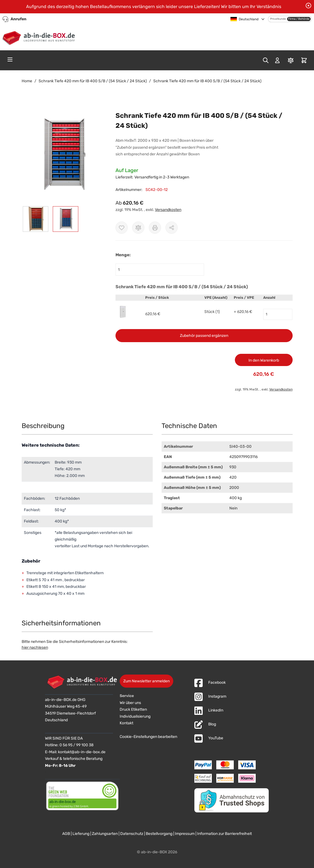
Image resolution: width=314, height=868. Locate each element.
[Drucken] (155, 228)
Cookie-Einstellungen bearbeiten (148, 737)
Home (27, 81)
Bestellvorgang (159, 834)
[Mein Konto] (277, 60)
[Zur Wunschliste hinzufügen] (122, 228)
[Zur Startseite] (40, 37)
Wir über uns (130, 703)
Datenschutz (132, 834)
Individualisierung (135, 716)
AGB (66, 834)
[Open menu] (10, 59)
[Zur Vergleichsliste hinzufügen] (138, 228)
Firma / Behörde (299, 19)
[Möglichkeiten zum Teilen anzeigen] (172, 228)
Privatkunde (278, 19)
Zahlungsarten (105, 834)
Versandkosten (168, 210)
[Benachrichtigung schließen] (308, 6)
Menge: (123, 255)
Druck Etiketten (133, 709)
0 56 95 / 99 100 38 (76, 745)
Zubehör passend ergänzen (204, 336)
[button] (63, 155)
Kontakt (126, 723)
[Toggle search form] (266, 60)
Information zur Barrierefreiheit (224, 834)
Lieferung (81, 834)
